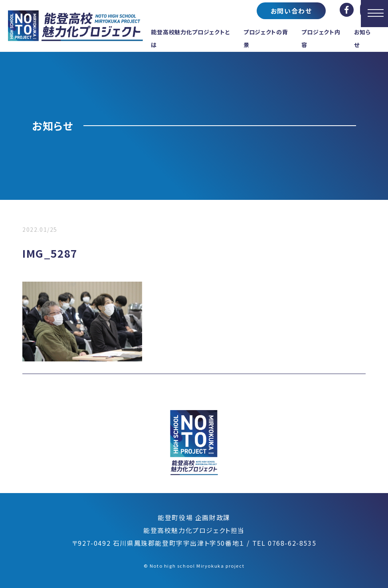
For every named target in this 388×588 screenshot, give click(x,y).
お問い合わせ (291, 11)
